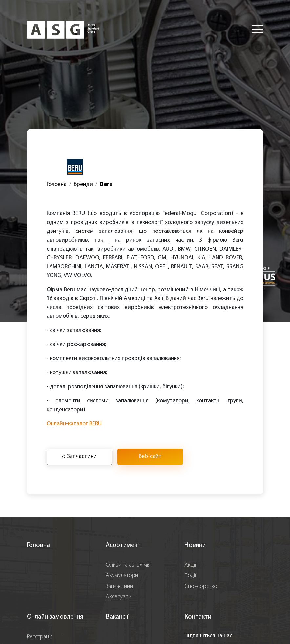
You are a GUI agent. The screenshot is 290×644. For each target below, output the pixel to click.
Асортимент (123, 545)
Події (190, 576)
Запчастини (119, 586)
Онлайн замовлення (55, 617)
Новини (195, 545)
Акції (190, 565)
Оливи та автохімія (128, 565)
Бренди (83, 184)
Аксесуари (119, 597)
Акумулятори (122, 576)
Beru (106, 184)
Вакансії (117, 617)
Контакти (198, 617)
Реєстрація (40, 637)
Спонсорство (201, 586)
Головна (57, 184)
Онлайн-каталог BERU (74, 424)
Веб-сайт (150, 457)
